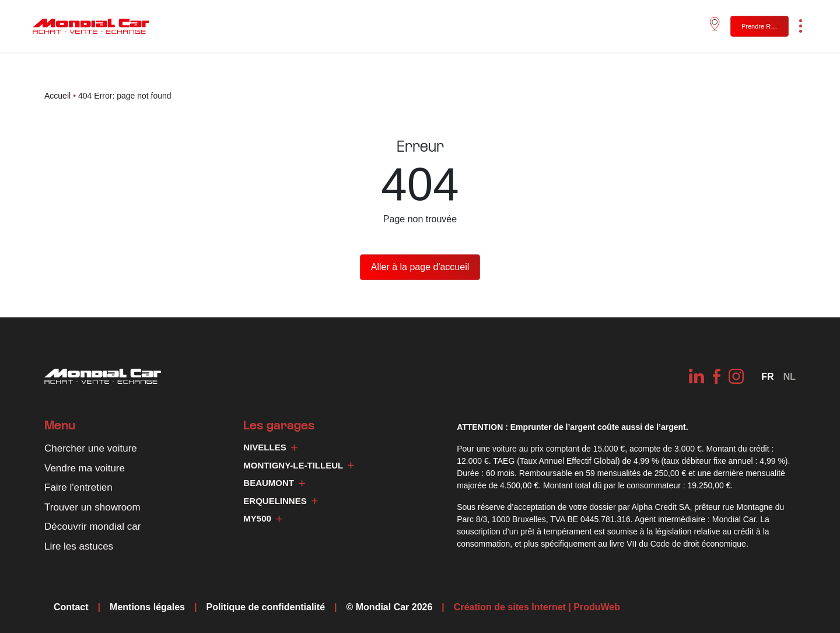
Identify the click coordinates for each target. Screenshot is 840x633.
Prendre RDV (760, 26)
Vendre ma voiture (85, 468)
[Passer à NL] (790, 377)
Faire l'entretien (78, 487)
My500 (263, 518)
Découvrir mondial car (92, 527)
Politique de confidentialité (265, 607)
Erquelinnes (280, 501)
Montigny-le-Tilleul (299, 465)
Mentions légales (147, 607)
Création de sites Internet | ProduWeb (537, 607)
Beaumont (274, 483)
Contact (71, 607)
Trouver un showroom (92, 507)
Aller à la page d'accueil (420, 267)
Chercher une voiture (91, 448)
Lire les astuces (79, 546)
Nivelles (270, 447)
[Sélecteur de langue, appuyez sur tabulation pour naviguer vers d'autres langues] (767, 377)
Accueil (57, 96)
